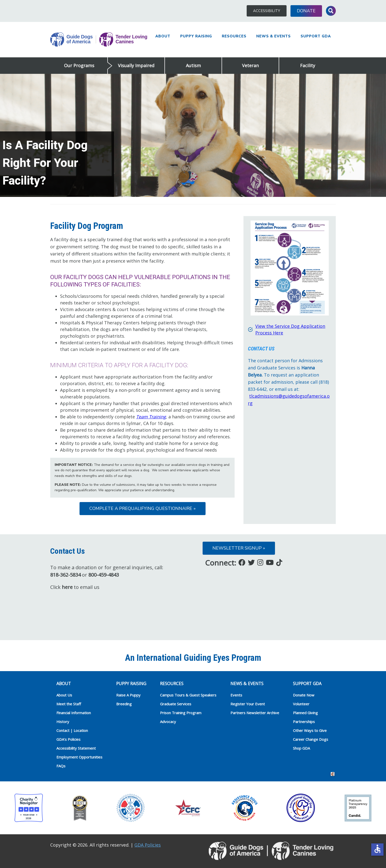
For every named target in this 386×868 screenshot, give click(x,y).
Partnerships (304, 722)
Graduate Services (176, 704)
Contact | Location (72, 730)
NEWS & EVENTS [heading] (247, 683)
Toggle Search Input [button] (331, 11)
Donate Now (304, 695)
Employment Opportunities (79, 757)
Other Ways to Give (310, 730)
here (67, 587)
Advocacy (168, 722)
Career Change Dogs (311, 739)
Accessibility (267, 11)
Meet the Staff (69, 704)
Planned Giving (305, 713)
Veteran (250, 65)
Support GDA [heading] (307, 683)
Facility (308, 65)
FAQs (61, 766)
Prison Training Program (181, 713)
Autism (193, 65)
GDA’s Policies (68, 739)
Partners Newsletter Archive (255, 713)
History (63, 722)
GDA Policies (148, 845)
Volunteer (301, 704)
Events (236, 695)
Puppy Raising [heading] (131, 683)
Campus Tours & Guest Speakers (188, 695)
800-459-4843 (104, 575)
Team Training (151, 417)
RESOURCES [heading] (172, 683)
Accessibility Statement (76, 748)
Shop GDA (301, 748)
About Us (64, 695)
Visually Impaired (136, 65)
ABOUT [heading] (64, 683)
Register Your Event (248, 704)
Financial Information (74, 713)
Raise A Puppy (128, 695)
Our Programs (79, 65)
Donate (306, 11)
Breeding (124, 704)
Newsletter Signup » (239, 548)
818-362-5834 (65, 575)
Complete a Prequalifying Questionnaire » (143, 508)
